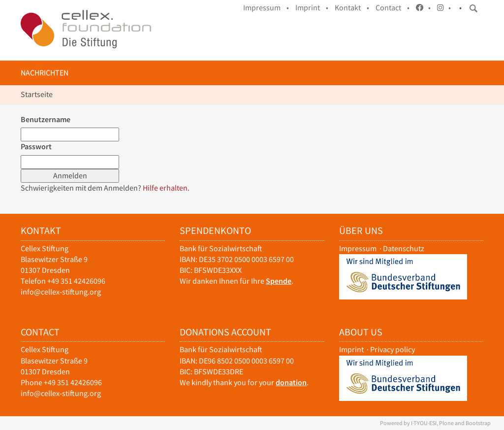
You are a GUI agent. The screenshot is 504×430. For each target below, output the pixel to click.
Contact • (393, 8)
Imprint (351, 349)
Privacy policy (393, 349)
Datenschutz (404, 248)
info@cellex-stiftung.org (61, 292)
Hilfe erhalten (165, 188)
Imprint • (312, 8)
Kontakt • (352, 8)
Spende (279, 281)
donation (291, 382)
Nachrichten (45, 73)
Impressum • (266, 8)
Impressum (358, 248)
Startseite (37, 94)
